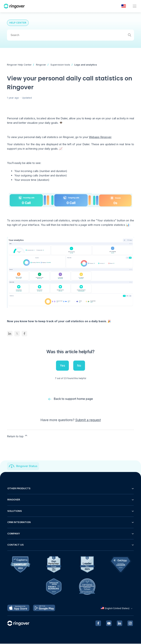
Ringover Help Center (19, 65)
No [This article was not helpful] (79, 366)
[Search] (70, 35)
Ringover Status (27, 467)
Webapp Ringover (100, 137)
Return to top (17, 436)
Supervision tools (60, 65)
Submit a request (88, 420)
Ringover (41, 65)
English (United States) (117, 609)
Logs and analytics (86, 65)
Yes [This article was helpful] (62, 366)
